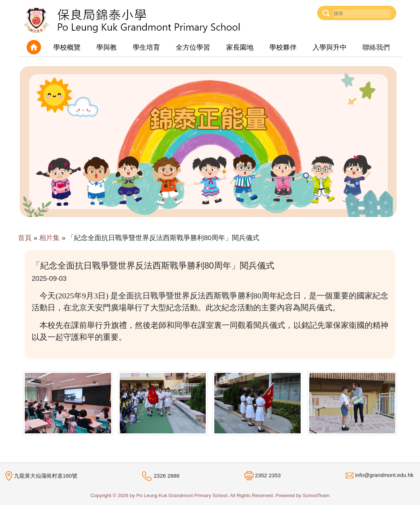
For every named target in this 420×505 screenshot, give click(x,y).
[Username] (362, 13)
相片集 (49, 238)
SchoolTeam (316, 495)
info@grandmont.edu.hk (384, 475)
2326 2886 (166, 476)
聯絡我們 (376, 47)
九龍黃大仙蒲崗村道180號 (45, 475)
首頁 (25, 238)
